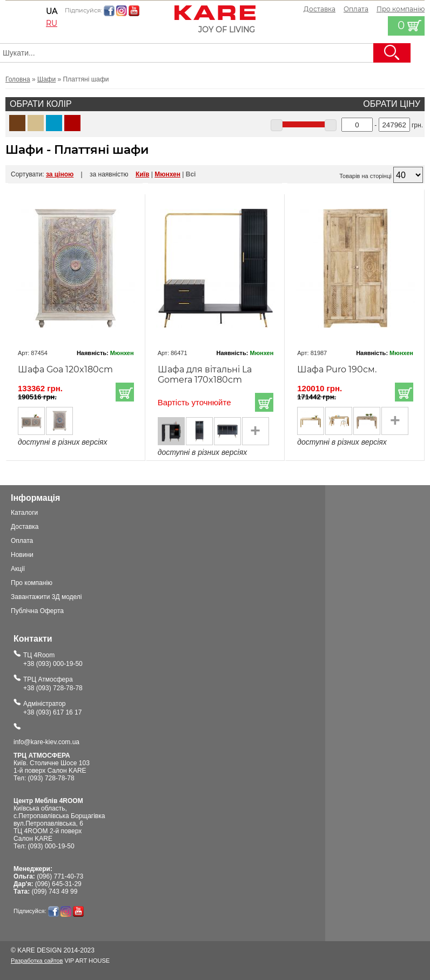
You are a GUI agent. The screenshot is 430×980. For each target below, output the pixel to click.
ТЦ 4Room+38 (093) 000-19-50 (53, 659)
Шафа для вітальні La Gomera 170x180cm (205, 375)
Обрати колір (41, 104)
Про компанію (32, 583)
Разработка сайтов (37, 961)
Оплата (356, 9)
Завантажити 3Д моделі (46, 597)
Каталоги (24, 513)
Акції (18, 569)
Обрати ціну (392, 104)
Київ (142, 174)
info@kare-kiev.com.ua (46, 742)
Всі (191, 174)
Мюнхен (167, 174)
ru (52, 23)
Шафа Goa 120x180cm (65, 369)
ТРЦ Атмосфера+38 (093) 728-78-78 (53, 684)
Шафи (46, 79)
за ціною (60, 174)
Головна (18, 79)
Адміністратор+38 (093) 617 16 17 (52, 708)
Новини (22, 555)
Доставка (320, 9)
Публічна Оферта (37, 611)
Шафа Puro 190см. (337, 369)
